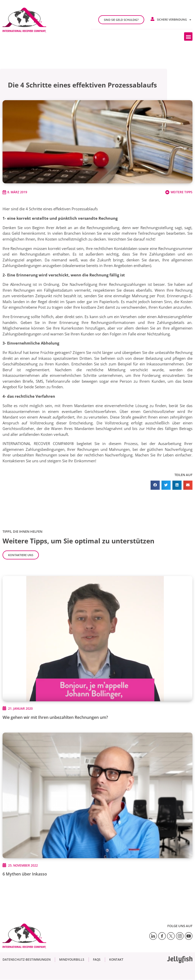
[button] (188, 36)
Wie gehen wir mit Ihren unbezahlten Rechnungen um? (55, 717)
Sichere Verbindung (174, 20)
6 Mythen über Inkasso (25, 874)
